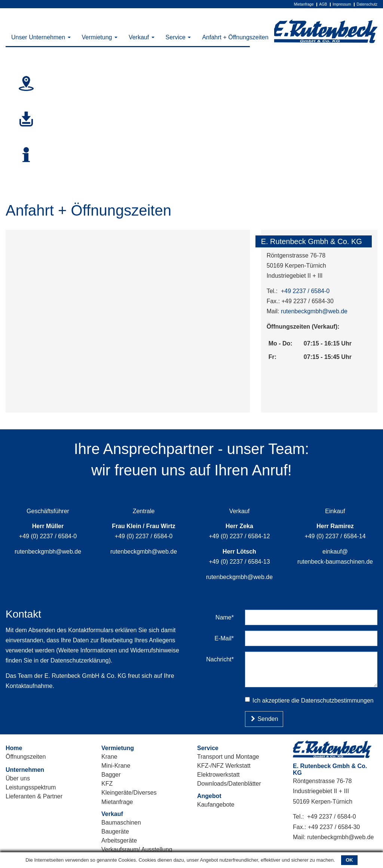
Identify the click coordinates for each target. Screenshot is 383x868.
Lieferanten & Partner (34, 796)
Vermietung (100, 37)
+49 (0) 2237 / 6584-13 (239, 562)
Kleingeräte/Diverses (129, 793)
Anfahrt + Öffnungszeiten (235, 37)
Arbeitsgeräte (119, 840)
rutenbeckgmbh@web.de (314, 311)
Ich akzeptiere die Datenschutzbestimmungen (309, 700)
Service (178, 37)
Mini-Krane (116, 766)
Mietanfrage (304, 4)
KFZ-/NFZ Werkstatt (224, 766)
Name (227, 617)
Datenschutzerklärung (80, 660)
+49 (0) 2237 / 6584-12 (239, 536)
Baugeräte (115, 832)
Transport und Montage (228, 757)
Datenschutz (367, 4)
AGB (323, 4)
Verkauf (142, 37)
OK (349, 860)
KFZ (107, 784)
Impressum (342, 4)
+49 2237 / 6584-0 (305, 291)
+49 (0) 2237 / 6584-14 (335, 536)
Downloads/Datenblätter (229, 784)
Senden (264, 719)
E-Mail (227, 638)
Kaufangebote (216, 805)
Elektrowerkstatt (218, 775)
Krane (109, 757)
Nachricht (223, 659)
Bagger (111, 775)
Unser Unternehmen (41, 37)
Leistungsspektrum (31, 787)
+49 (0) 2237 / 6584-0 (48, 536)
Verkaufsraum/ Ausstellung (137, 849)
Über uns (18, 778)
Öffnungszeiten (26, 757)
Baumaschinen (121, 823)
